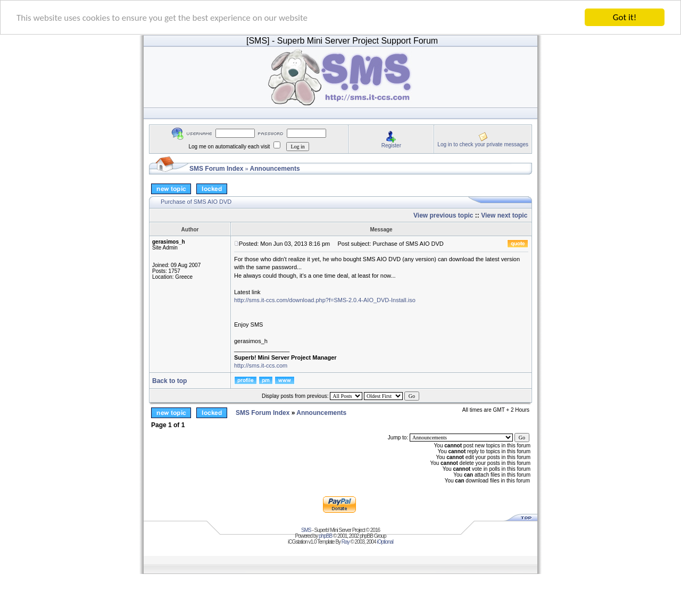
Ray (346, 542)
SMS (306, 530)
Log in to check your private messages (483, 144)
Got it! (625, 17)
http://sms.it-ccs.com (261, 365)
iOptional (385, 542)
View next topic (504, 215)
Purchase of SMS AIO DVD (196, 202)
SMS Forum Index (216, 169)
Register (391, 145)
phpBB (325, 536)
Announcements (275, 169)
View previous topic (443, 215)
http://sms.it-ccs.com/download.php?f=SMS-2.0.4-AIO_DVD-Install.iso (325, 300)
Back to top (169, 381)
